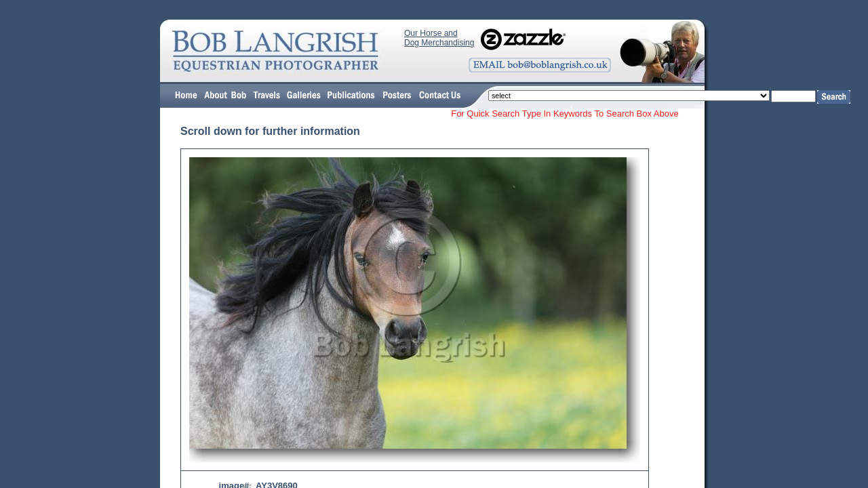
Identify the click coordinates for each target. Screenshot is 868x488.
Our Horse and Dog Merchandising (439, 38)
